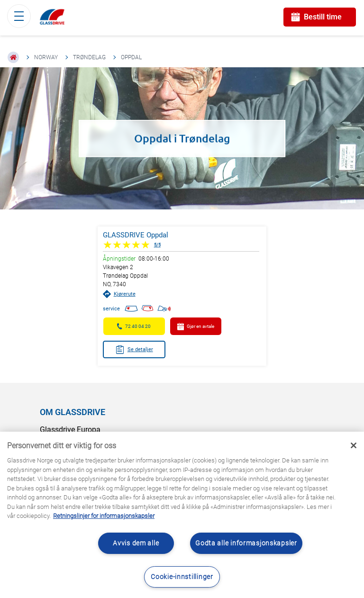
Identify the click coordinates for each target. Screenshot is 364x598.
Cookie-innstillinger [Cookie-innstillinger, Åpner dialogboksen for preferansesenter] (182, 577)
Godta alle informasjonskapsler (246, 543)
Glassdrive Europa (70, 430)
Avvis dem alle (136, 543)
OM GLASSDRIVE (73, 412)
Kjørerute (119, 294)
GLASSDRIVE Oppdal (136, 235)
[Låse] (354, 445)
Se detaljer (134, 350)
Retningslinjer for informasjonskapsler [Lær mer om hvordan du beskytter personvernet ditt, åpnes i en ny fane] (104, 516)
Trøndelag (89, 57)
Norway (46, 57)
